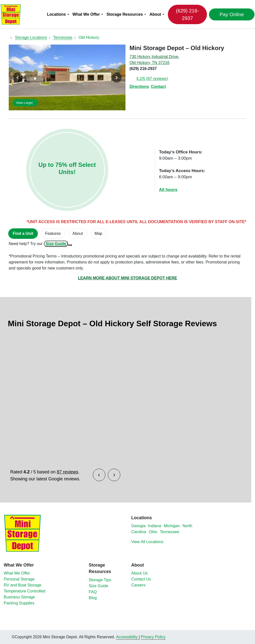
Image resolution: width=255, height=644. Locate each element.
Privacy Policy (153, 637)
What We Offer (87, 14)
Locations (57, 14)
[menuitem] (59, 14)
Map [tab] (98, 233)
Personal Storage (19, 579)
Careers (138, 585)
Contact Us (141, 579)
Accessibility (127, 637)
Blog (93, 598)
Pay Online (229, 14)
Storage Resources (126, 14)
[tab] (23, 234)
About (156, 14)
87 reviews (67, 472)
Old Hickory (89, 37)
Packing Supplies (19, 603)
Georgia (138, 526)
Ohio (153, 532)
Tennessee (63, 37)
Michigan (172, 526)
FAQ (93, 592)
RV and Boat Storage (23, 585)
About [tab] (78, 233)
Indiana (155, 526)
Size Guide (56, 244)
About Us (139, 573)
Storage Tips (100, 580)
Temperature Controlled (25, 591)
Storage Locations (31, 37)
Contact (158, 87)
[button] (17, 77)
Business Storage (19, 597)
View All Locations (147, 542)
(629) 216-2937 (187, 14)
